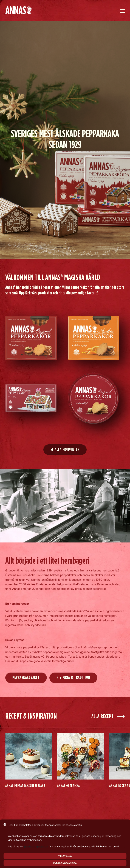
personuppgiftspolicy (36, 846)
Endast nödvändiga (65, 863)
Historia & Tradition (73, 678)
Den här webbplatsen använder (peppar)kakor (35, 825)
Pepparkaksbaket (26, 678)
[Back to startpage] (19, 10)
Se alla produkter (65, 449)
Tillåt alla (65, 856)
